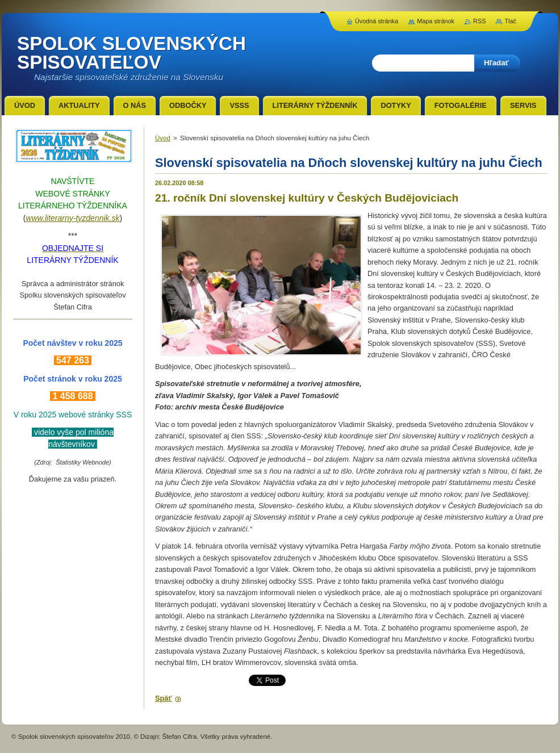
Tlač (510, 21)
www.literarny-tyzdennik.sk (73, 218)
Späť (164, 698)
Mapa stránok (436, 21)
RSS (479, 21)
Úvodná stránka (377, 21)
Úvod (163, 138)
